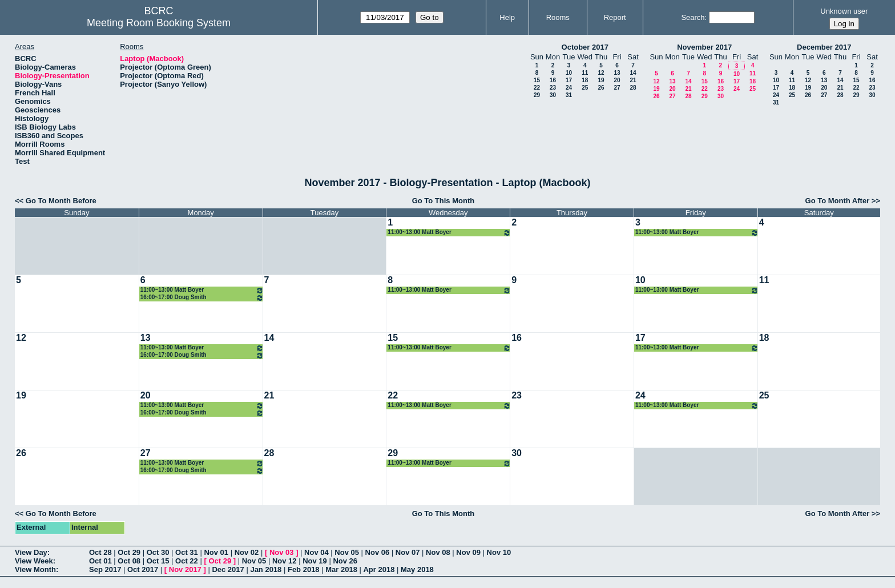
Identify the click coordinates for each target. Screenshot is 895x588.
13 (617, 73)
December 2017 (824, 47)
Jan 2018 (266, 569)
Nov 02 (247, 552)
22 (537, 88)
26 (601, 88)
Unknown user (844, 11)
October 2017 (585, 47)
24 (569, 88)
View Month (35, 569)
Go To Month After (838, 201)
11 (585, 73)
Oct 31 (187, 552)
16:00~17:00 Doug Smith (202, 298)
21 (633, 80)
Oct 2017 (143, 569)
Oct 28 (100, 552)
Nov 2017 (185, 569)
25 (585, 88)
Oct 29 (129, 552)
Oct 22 (187, 561)
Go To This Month (444, 201)
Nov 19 (315, 561)
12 (601, 73)
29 (537, 95)
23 (553, 88)
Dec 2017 (228, 569)
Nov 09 (468, 552)
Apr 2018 (379, 569)
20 (617, 80)
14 (633, 73)
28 (633, 88)
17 (569, 80)
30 (553, 95)
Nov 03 (282, 552)
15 (537, 80)
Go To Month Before (61, 201)
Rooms (558, 17)
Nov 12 (285, 561)
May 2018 (417, 569)
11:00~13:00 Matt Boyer (449, 233)
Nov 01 (216, 552)
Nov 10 (499, 552)
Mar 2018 (341, 569)
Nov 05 (347, 552)
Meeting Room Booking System (159, 23)
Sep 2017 (105, 569)
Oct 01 (100, 561)
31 (569, 95)
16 (553, 80)
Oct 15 (158, 561)
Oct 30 (158, 552)
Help (507, 17)
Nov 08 (438, 552)
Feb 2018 (304, 569)
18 (585, 80)
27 (617, 88)
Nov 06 (378, 552)
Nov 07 (408, 552)
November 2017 (704, 47)
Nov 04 (317, 552)
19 (601, 80)
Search (693, 17)
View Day (31, 552)
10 (569, 73)
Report (615, 17)
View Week (34, 561)
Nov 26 (345, 561)
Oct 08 (129, 561)
